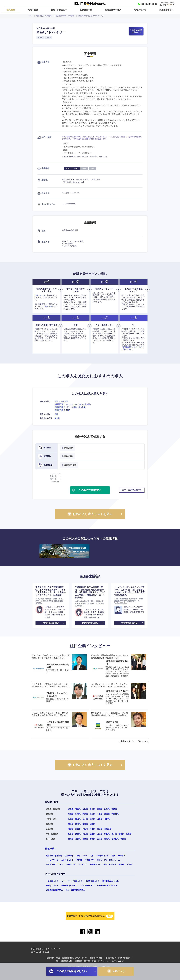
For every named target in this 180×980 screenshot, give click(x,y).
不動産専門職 (95, 864)
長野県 (107, 819)
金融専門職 (59, 404)
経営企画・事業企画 (54, 856)
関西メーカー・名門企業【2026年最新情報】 (64, 551)
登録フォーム (40, 295)
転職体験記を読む (51, 623)
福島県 (114, 809)
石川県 (85, 819)
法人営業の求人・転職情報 (65, 16)
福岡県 (71, 839)
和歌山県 (108, 829)
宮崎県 (107, 839)
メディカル (83, 864)
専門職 (79, 860)
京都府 (78, 829)
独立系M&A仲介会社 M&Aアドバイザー (92, 16)
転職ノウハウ (140, 10)
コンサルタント (67, 860)
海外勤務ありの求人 (69, 886)
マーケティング (102, 856)
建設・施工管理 (110, 864)
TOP (30, 16)
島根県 (78, 834)
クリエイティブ (52, 860)
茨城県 (71, 814)
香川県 (114, 834)
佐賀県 (78, 839)
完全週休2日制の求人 (54, 890)
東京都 (57, 418)
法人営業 (64, 401)
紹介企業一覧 (86, 10)
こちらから (48, 306)
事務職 (121, 864)
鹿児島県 (115, 839)
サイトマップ (104, 961)
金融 (56, 414)
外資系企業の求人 (92, 881)
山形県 (107, 809)
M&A (68, 410)
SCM (85, 856)
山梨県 (100, 819)
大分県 (100, 839)
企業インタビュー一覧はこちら (134, 741)
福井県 (92, 819)
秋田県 (85, 809)
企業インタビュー (59, 10)
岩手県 (92, 809)
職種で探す (51, 849)
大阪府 (85, 829)
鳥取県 (71, 834)
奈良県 (100, 829)
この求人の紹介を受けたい (136, 31)
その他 (130, 864)
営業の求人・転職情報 (44, 16)
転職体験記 (33, 10)
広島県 (92, 834)
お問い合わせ (118, 961)
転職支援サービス (113, 10)
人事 (92, 856)
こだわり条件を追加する (132, 490)
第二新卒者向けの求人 (111, 881)
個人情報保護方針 (64, 961)
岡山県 (85, 834)
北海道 (71, 809)
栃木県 (78, 814)
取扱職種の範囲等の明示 (85, 961)
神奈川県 (115, 814)
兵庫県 (92, 829)
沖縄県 (123, 839)
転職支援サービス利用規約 (118, 958)
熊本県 (92, 839)
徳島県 (107, 834)
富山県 (78, 819)
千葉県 (100, 814)
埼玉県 (92, 814)
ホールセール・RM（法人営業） (79, 404)
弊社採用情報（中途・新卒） (75, 958)
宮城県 (100, 809)
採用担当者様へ (166, 10)
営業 (56, 401)
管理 (78, 856)
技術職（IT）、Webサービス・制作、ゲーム (102, 860)
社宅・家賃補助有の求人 (75, 890)
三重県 (92, 824)
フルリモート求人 (87, 886)
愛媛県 (121, 834)
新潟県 (71, 819)
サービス (122, 856)
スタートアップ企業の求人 (72, 881)
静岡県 (78, 824)
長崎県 (85, 839)
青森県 (78, 809)
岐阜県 (71, 824)
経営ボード (69, 856)
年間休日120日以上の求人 (107, 886)
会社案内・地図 (53, 958)
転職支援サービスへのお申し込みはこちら (90, 916)
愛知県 (85, 824)
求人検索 (11, 10)
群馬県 (85, 814)
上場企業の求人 (52, 881)
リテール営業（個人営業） (77, 407)
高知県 (129, 834)
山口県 (100, 834)
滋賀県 (71, 829)
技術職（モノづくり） (55, 864)
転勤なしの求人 (52, 886)
